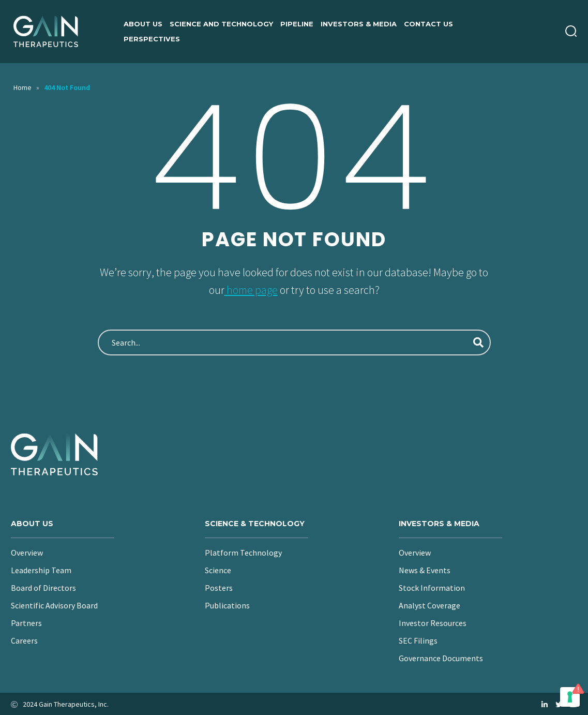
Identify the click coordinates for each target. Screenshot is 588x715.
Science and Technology (221, 24)
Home (22, 87)
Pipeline (297, 24)
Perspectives (152, 39)
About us (143, 24)
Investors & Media (359, 24)
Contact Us (428, 24)
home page (251, 290)
